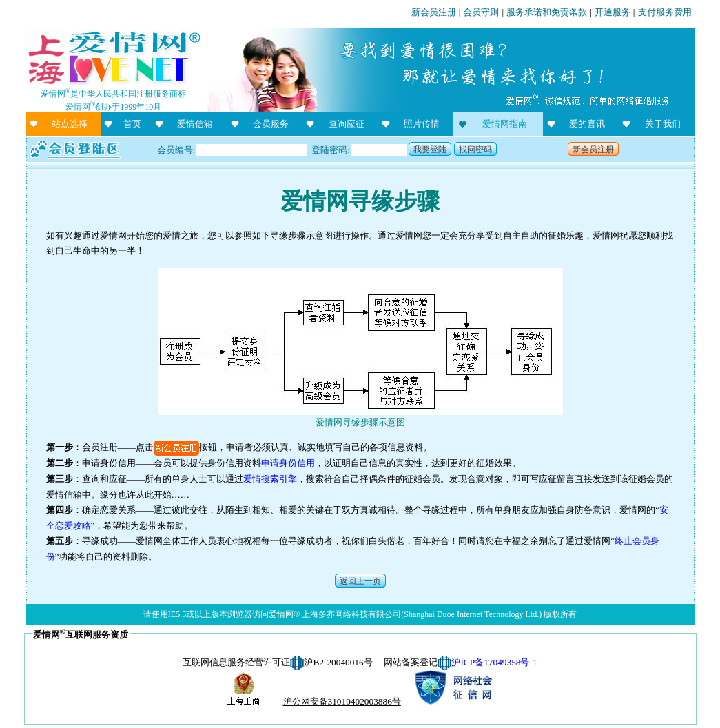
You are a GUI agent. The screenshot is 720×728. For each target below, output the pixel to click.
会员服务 (271, 124)
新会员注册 (434, 12)
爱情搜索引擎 (270, 479)
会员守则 (481, 12)
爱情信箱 (195, 124)
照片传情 (422, 124)
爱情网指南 (505, 124)
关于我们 (663, 124)
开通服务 (613, 12)
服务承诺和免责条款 (547, 12)
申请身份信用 (288, 463)
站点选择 (70, 124)
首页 (132, 124)
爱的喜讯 (587, 124)
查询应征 (347, 124)
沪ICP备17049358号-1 (494, 662)
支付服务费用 (665, 12)
